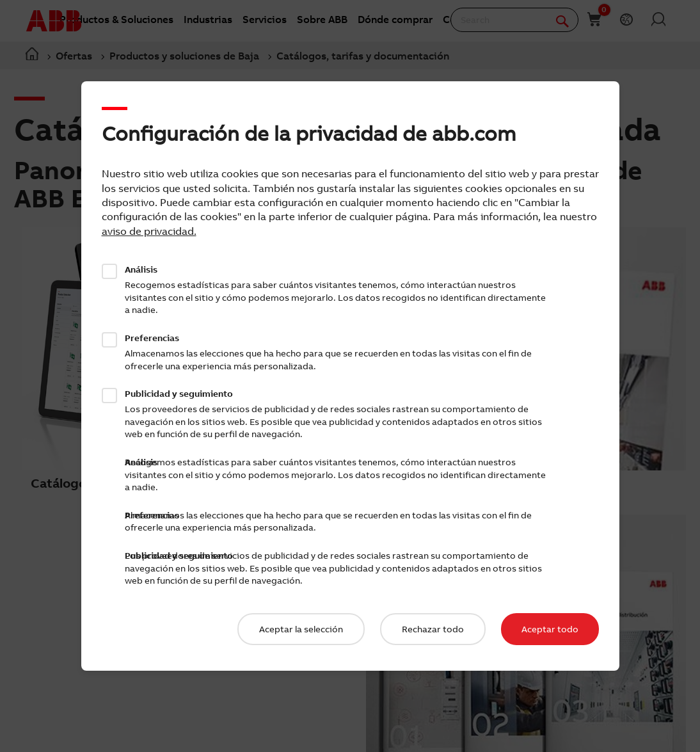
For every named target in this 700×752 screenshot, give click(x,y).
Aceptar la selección (301, 629)
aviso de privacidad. (149, 231)
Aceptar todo (550, 629)
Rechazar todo (433, 629)
